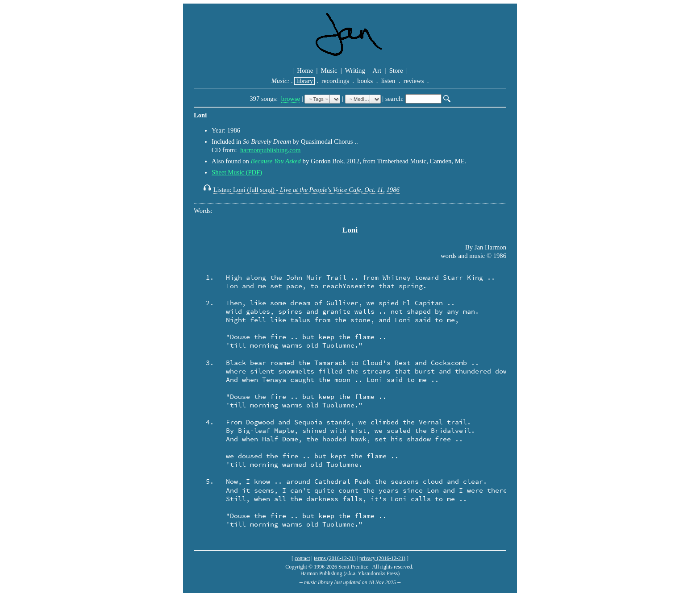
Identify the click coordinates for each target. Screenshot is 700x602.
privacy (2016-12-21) (382, 558)
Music (329, 71)
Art (377, 71)
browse (291, 99)
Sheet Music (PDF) (237, 172)
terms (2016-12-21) (335, 558)
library (304, 81)
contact (302, 558)
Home (305, 71)
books (365, 81)
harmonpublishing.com (271, 150)
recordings (335, 81)
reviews (414, 81)
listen (388, 81)
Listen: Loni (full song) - (306, 190)
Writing (355, 71)
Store (396, 71)
